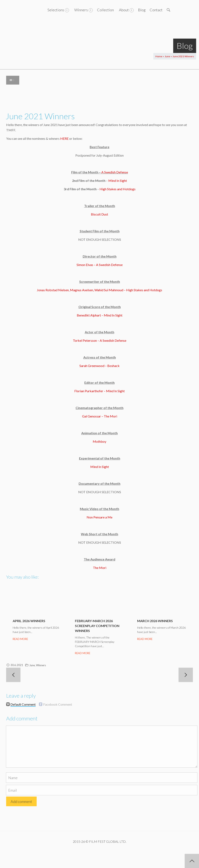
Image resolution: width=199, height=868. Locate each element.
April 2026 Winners (29, 621)
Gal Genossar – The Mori (100, 416)
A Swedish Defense (115, 172)
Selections (56, 10)
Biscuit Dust (99, 214)
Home (159, 56)
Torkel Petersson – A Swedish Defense (100, 340)
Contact (156, 10)
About (124, 10)
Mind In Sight (118, 181)
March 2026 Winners (155, 621)
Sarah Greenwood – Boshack (99, 366)
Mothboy (99, 441)
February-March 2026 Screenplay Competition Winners (97, 626)
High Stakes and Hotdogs (118, 189)
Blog (142, 10)
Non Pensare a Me (99, 517)
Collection (105, 10)
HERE (64, 138)
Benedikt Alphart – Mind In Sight (100, 315)
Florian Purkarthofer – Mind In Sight (99, 391)
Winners (81, 10)
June (167, 56)
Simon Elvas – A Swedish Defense (100, 265)
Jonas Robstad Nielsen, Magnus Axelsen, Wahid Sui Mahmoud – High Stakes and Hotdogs (99, 290)
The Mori (100, 568)
